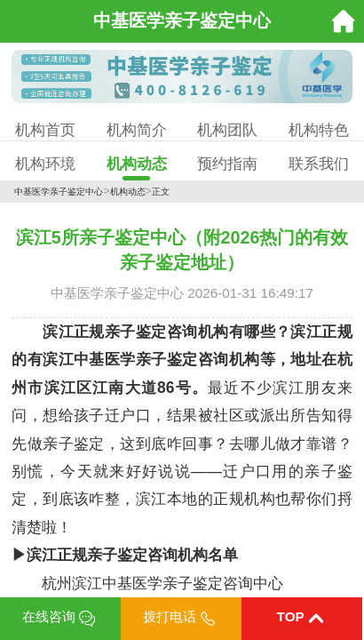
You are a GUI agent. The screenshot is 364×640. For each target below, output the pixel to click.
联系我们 (319, 164)
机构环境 (45, 164)
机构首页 (45, 130)
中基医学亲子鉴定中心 (59, 192)
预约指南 (227, 164)
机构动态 (137, 164)
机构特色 (319, 130)
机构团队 (227, 130)
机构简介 (137, 130)
